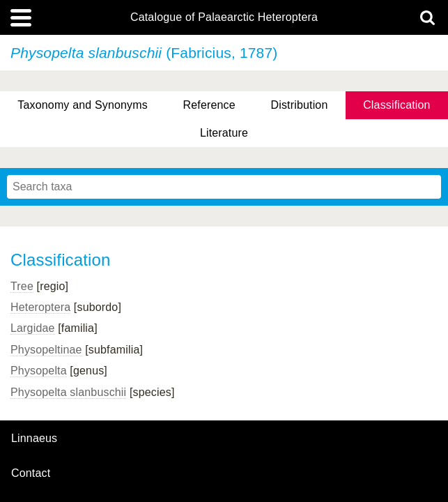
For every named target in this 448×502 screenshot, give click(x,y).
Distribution (300, 105)
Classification (397, 105)
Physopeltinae (46, 350)
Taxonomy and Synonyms (83, 105)
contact (31, 473)
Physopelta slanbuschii (68, 392)
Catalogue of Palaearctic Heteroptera (224, 17)
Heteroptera (40, 307)
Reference (209, 105)
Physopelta (39, 371)
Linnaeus (34, 439)
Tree (22, 286)
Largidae (33, 328)
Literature (224, 133)
